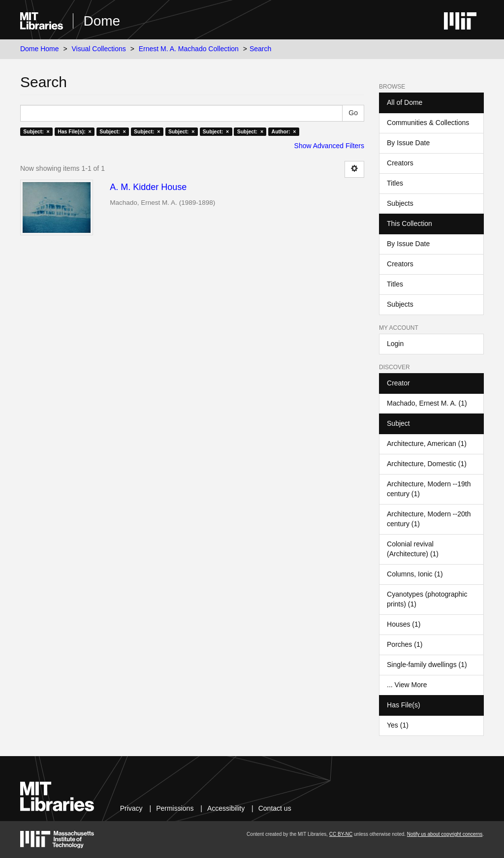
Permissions (175, 808)
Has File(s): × (75, 131)
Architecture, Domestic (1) (427, 464)
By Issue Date (408, 143)
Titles (395, 183)
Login (395, 344)
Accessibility (226, 808)
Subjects (400, 203)
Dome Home (40, 49)
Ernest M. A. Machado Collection (189, 49)
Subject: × (36, 131)
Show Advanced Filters (329, 146)
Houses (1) (404, 624)
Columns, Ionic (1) (415, 574)
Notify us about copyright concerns (445, 834)
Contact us (275, 808)
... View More (407, 685)
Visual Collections (99, 49)
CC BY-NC (341, 834)
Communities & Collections (428, 123)
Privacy (131, 808)
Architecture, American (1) (427, 444)
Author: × (284, 131)
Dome (102, 21)
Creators (400, 163)
